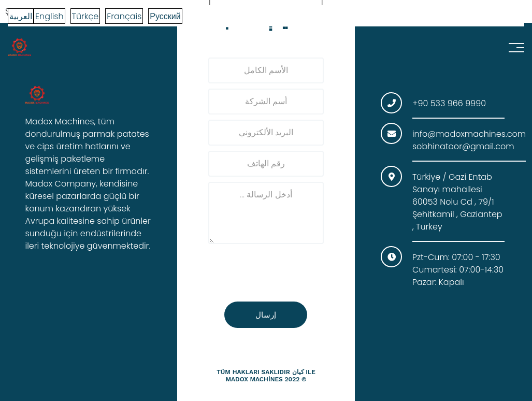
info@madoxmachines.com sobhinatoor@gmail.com (469, 140)
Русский (165, 16)
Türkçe (85, 16)
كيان (298, 372)
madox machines (254, 379)
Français (124, 16)
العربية (21, 16)
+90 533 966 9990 (449, 103)
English (49, 16)
